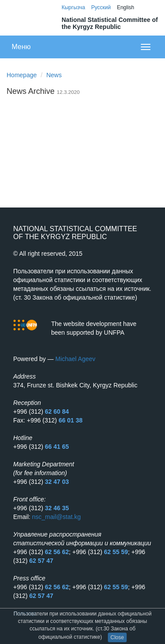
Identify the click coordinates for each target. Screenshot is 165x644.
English (126, 7)
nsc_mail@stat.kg (57, 517)
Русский (101, 7)
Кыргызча (73, 7)
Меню (21, 47)
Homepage (22, 75)
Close (117, 637)
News (54, 75)
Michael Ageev (75, 359)
